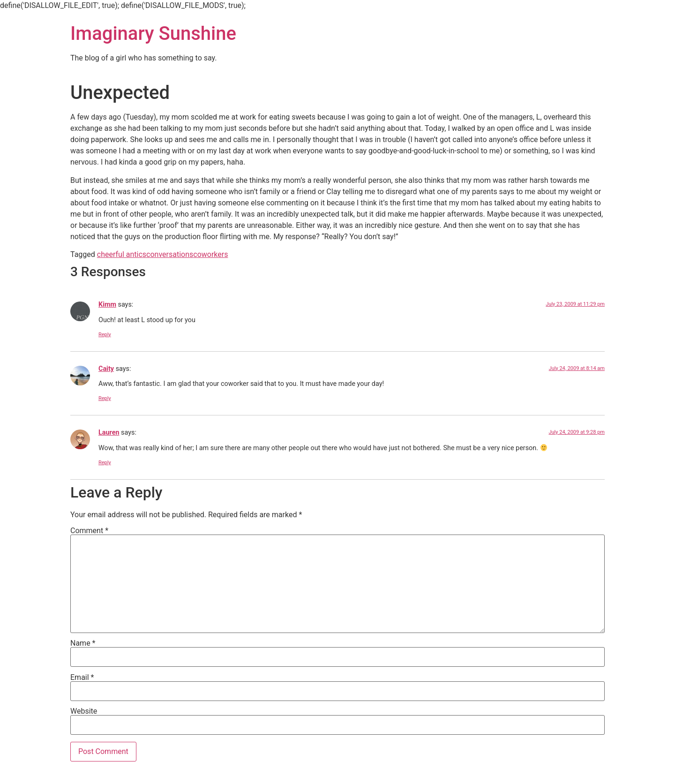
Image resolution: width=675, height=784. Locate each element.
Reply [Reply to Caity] (105, 398)
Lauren (109, 433)
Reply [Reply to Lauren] (105, 463)
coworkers (210, 254)
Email (82, 678)
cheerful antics (122, 254)
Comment (89, 531)
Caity (106, 369)
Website (84, 711)
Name (83, 643)
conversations (170, 254)
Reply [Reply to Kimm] (105, 335)
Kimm (107, 305)
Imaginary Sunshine (153, 34)
